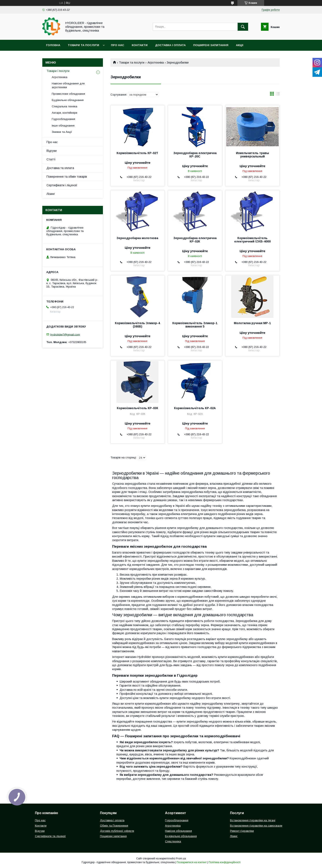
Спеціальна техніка (65, 106)
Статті (51, 159)
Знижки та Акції (62, 132)
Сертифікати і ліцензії (62, 185)
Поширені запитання (211, 45)
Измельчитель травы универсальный (252, 155)
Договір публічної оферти (117, 831)
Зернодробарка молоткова (137, 238)
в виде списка (278, 95)
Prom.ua (181, 859)
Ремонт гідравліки (242, 831)
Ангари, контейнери (65, 113)
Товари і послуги (58, 71)
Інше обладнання (63, 126)
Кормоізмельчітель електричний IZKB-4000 (252, 240)
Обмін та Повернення (114, 826)
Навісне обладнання (178, 831)
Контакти (140, 45)
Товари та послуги (83, 45)
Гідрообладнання (63, 119)
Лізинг (51, 194)
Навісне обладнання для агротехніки (68, 85)
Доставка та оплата (60, 168)
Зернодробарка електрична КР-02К (195, 240)
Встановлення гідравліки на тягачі (253, 820)
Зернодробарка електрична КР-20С (195, 155)
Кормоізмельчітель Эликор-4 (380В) (137, 325)
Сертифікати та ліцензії (50, 836)
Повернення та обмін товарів (67, 177)
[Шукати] (243, 27)
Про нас (118, 45)
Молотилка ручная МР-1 (252, 323)
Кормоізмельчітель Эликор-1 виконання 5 (195, 325)
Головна (53, 45)
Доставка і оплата (170, 45)
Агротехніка (156, 63)
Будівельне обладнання (68, 100)
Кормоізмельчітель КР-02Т (137, 153)
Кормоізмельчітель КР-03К (138, 408)
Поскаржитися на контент (192, 862)
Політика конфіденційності (225, 862)
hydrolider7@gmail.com (65, 334)
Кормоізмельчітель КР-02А (195, 408)
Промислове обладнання (68, 94)
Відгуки (52, 151)
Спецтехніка (173, 841)
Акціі (240, 45)
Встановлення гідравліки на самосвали (256, 826)
